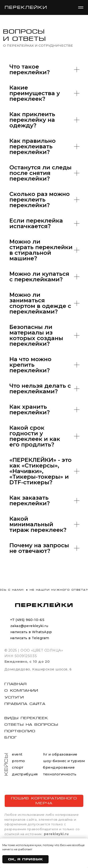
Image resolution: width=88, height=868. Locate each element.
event (17, 754)
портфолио (20, 731)
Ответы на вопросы (31, 725)
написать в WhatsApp (31, 632)
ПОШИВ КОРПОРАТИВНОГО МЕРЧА (44, 801)
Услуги (14, 697)
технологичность (60, 774)
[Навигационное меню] (81, 7)
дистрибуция (25, 774)
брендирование (59, 767)
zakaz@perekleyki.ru (29, 626)
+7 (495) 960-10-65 (27, 620)
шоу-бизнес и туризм (64, 761)
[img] (7, 632)
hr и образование (60, 754)
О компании (21, 690)
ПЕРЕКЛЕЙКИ (44, 605)
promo (19, 761)
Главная (16, 684)
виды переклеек (26, 718)
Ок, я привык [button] (25, 859)
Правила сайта (25, 704)
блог (11, 737)
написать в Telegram (30, 638)
